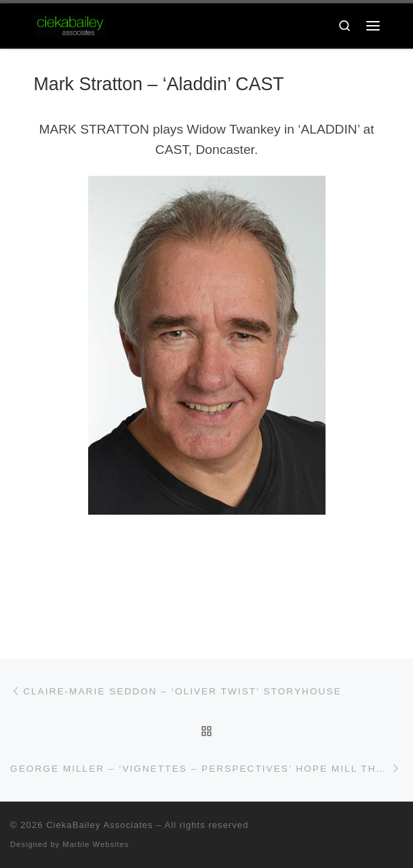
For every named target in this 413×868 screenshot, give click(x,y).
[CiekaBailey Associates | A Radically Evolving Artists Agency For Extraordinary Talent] (71, 25)
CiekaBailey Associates (100, 825)
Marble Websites (96, 844)
